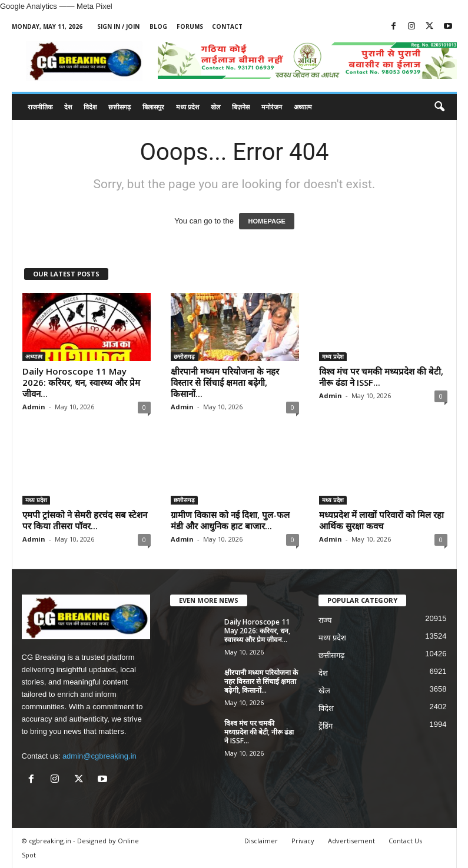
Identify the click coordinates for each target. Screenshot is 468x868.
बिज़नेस (241, 107)
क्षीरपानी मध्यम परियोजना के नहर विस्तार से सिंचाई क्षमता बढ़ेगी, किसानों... (225, 382)
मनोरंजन (272, 107)
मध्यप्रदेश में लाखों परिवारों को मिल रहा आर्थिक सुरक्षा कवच (381, 520)
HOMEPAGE (266, 221)
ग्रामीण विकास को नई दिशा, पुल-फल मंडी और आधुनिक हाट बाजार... (230, 520)
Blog (158, 26)
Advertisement (351, 841)
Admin (34, 407)
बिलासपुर (153, 107)
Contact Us (405, 841)
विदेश (90, 107)
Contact (227, 26)
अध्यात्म (303, 107)
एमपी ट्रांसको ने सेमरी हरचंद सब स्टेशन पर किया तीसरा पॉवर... (85, 520)
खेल (215, 107)
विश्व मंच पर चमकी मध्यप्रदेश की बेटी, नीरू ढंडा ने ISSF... (381, 377)
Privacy (303, 841)
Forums (190, 26)
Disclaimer (261, 841)
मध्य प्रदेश (187, 107)
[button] (439, 107)
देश (68, 107)
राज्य (325, 620)
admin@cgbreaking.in (99, 756)
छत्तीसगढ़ (120, 107)
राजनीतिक (40, 107)
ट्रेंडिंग (326, 726)
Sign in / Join (118, 26)
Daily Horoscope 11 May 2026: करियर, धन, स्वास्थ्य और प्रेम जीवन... (81, 382)
